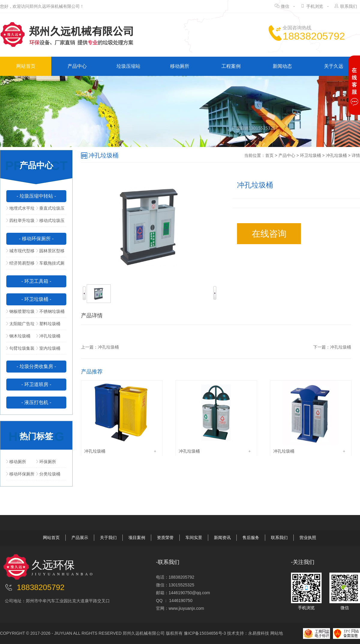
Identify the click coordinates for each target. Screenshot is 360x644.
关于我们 (108, 538)
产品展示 (80, 538)
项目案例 (137, 538)
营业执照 (308, 538)
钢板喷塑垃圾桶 (20, 313)
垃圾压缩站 (128, 66)
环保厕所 (46, 462)
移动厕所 (180, 66)
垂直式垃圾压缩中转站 (50, 210)
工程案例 (231, 66)
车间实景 (194, 538)
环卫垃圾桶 (310, 155)
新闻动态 (282, 66)
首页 (269, 155)
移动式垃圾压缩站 (50, 222)
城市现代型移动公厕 (20, 253)
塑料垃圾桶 (48, 324)
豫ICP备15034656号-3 (205, 633)
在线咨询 (269, 234)
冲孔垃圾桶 (48, 336)
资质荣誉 (165, 538)
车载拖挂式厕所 (50, 265)
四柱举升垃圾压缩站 (20, 222)
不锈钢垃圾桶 (50, 311)
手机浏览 (315, 6)
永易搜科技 (259, 633)
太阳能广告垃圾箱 (20, 325)
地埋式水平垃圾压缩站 (20, 210)
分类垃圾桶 (48, 474)
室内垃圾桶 (48, 348)
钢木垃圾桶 (18, 336)
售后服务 (251, 538)
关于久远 (334, 66)
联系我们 (349, 6)
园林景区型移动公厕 (50, 253)
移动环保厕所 (20, 474)
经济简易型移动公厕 (20, 265)
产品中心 (77, 66)
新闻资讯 (222, 538)
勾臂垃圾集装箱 (20, 350)
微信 (285, 6)
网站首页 (26, 66)
